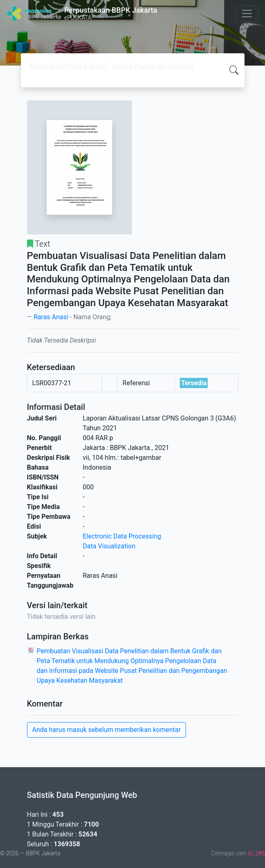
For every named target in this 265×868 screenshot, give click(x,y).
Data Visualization (109, 546)
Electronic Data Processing (122, 536)
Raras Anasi (51, 317)
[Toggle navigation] (247, 14)
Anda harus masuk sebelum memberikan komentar (107, 730)
